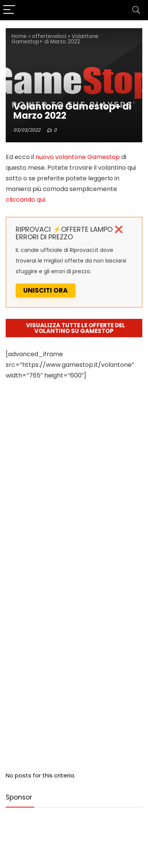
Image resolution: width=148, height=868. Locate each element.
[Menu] (9, 10)
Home (19, 36)
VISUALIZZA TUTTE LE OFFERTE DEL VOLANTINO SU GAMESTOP (76, 328)
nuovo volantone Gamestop (77, 157)
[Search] (136, 10)
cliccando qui (25, 200)
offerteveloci (49, 36)
